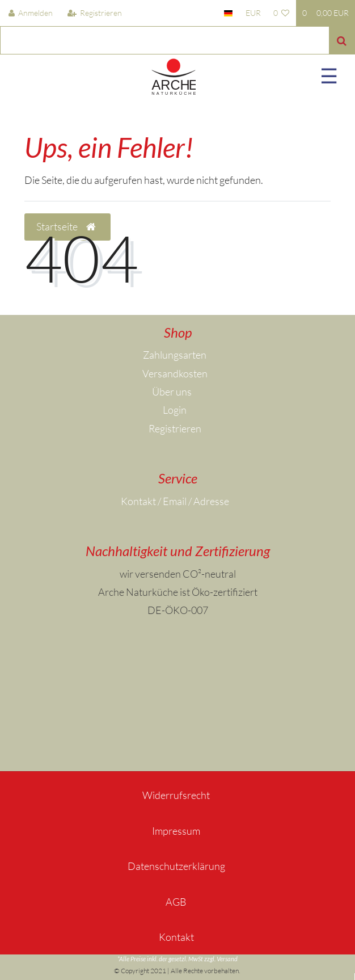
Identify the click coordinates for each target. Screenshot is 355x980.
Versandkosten (175, 373)
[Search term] (164, 40)
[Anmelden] (31, 13)
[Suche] (342, 40)
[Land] (228, 13)
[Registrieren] (94, 13)
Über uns (172, 392)
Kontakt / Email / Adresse (175, 501)
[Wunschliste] (282, 13)
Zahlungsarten (175, 355)
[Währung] (253, 13)
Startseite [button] (67, 227)
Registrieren (175, 428)
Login (175, 410)
